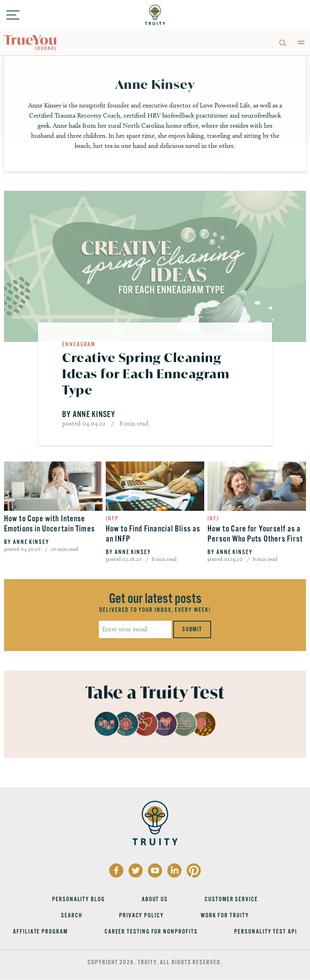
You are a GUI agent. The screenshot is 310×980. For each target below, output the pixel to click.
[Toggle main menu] (301, 42)
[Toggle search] (282, 42)
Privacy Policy (141, 915)
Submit (192, 629)
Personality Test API (265, 932)
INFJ (213, 518)
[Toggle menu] (13, 15)
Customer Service (231, 899)
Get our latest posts (155, 599)
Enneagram (79, 344)
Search (72, 915)
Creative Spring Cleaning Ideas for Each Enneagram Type (146, 374)
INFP (112, 518)
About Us (155, 899)
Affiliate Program (40, 932)
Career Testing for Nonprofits (151, 932)
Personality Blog (79, 899)
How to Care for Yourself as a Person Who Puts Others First (255, 534)
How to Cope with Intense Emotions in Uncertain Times (49, 524)
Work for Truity (225, 915)
